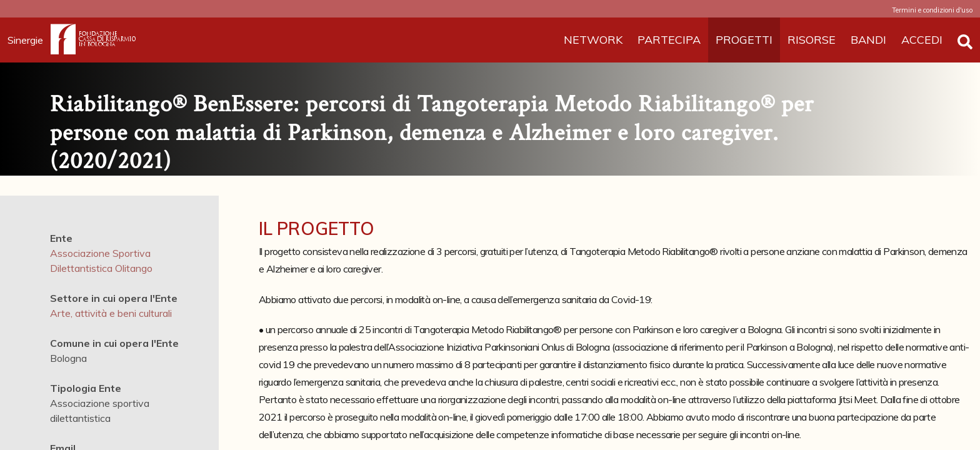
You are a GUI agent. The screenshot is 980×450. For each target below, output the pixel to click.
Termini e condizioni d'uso (932, 10)
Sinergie (29, 40)
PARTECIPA (669, 40)
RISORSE (812, 40)
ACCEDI (922, 40)
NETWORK (593, 40)
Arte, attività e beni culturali (111, 313)
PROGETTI (744, 40)
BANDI (868, 40)
